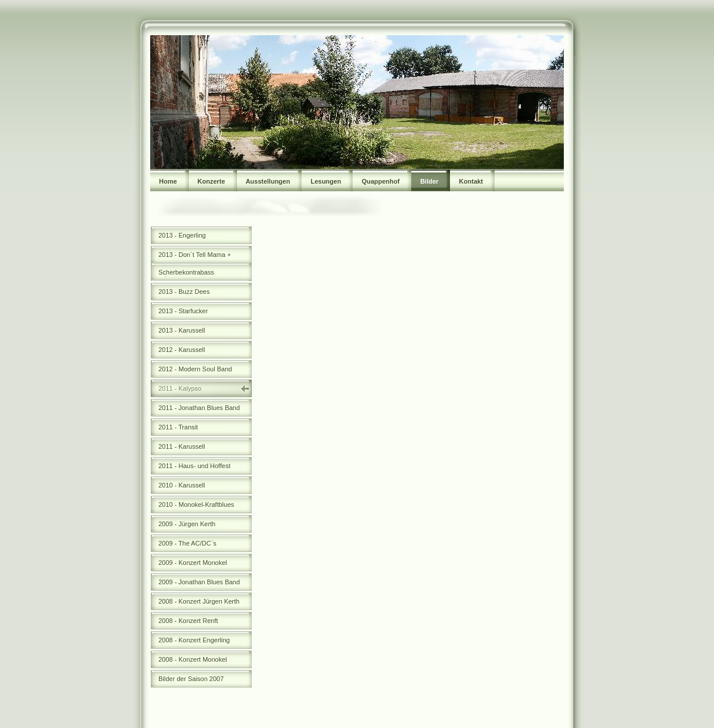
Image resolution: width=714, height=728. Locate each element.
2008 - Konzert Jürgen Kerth (199, 601)
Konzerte (212, 181)
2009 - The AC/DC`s (187, 543)
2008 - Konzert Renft (188, 621)
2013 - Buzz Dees (184, 292)
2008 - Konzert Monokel (193, 659)
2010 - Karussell (182, 485)
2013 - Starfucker (183, 311)
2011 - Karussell (182, 446)
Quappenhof (380, 181)
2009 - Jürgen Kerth (187, 524)
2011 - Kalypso (180, 388)
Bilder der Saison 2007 (191, 679)
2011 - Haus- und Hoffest (194, 466)
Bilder (429, 181)
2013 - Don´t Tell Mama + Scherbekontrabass (195, 263)
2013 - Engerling (182, 235)
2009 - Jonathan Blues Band (199, 582)
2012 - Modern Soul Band (195, 369)
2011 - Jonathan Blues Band (199, 408)
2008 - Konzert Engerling (194, 640)
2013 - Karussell (182, 330)
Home (168, 181)
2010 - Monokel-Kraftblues (196, 504)
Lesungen (326, 181)
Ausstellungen (268, 181)
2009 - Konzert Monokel (193, 563)
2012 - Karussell (182, 350)
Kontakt (471, 181)
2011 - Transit (178, 427)
